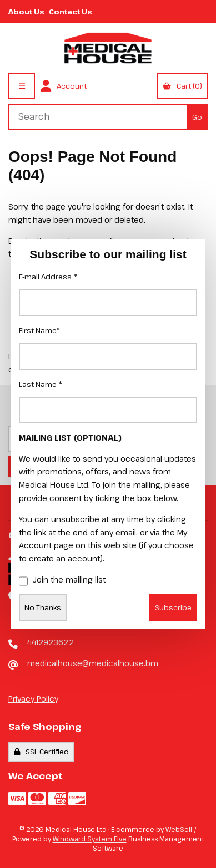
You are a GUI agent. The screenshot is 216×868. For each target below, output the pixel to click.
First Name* (39, 330)
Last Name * (41, 384)
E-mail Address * (48, 277)
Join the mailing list (62, 580)
